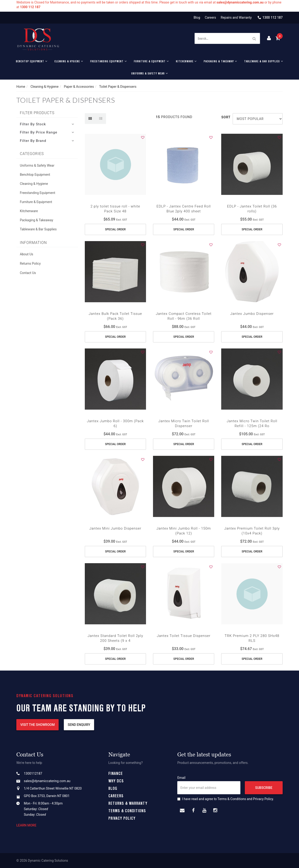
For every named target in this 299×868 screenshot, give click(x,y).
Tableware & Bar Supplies (264, 61)
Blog (197, 18)
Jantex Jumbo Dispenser (252, 314)
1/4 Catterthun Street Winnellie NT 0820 (53, 788)
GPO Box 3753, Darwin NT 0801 (47, 796)
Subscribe (264, 788)
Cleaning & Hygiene (69, 61)
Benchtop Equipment (32, 61)
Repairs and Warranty (236, 18)
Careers (210, 18)
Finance (116, 773)
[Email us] (182, 811)
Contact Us (28, 273)
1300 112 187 (272, 18)
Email (181, 778)
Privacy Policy (122, 818)
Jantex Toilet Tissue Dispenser (184, 636)
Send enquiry (79, 725)
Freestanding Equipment (109, 61)
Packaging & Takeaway (220, 61)
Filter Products (37, 113)
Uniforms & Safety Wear (150, 73)
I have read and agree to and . (226, 799)
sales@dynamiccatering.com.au (47, 781)
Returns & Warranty (128, 803)
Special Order (115, 229)
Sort (225, 117)
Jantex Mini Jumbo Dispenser (115, 528)
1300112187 (33, 773)
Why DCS (116, 781)
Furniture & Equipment (151, 61)
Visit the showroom (37, 725)
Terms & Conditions (127, 811)
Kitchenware (186, 61)
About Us (27, 254)
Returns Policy (30, 264)
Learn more (26, 825)
